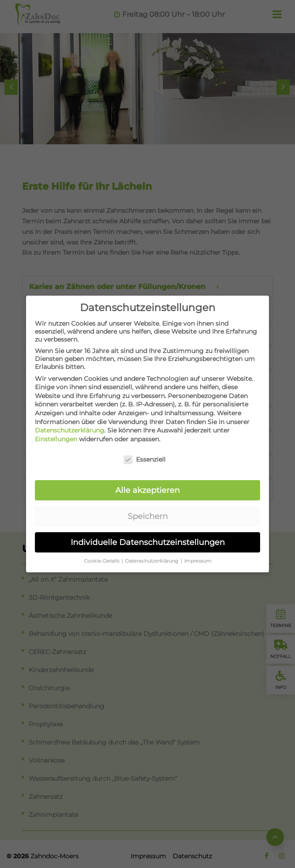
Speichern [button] (148, 513)
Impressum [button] (198, 558)
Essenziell (145, 456)
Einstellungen (56, 436)
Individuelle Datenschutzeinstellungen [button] (148, 539)
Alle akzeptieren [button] (147, 487)
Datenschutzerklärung (70, 428)
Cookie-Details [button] (102, 558)
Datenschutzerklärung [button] (152, 558)
